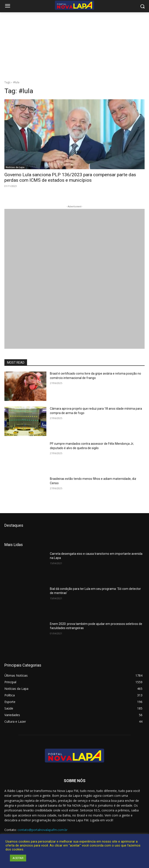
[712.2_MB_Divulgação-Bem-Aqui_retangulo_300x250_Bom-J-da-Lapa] (74, 279)
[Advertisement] (74, 45)
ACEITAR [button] (18, 858)
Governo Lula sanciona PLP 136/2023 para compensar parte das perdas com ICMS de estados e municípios (70, 177)
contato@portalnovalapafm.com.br (43, 830)
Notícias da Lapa (15, 167)
